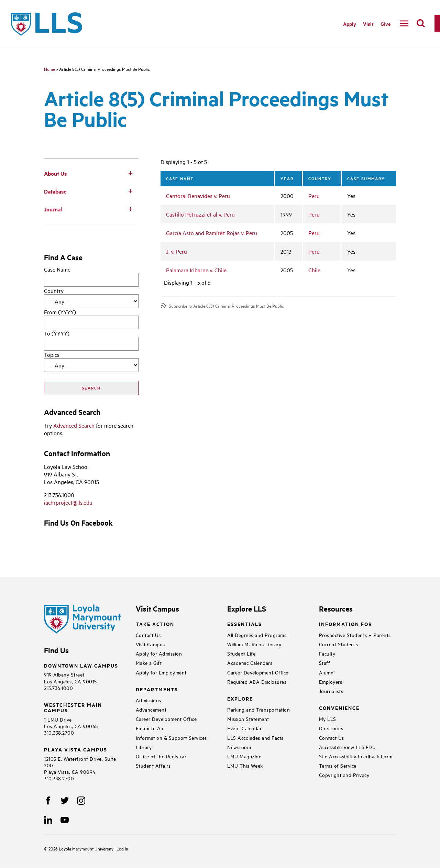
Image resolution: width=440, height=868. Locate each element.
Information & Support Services (171, 738)
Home (49, 69)
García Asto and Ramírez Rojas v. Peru (212, 233)
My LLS (328, 719)
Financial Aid (150, 728)
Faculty (327, 653)
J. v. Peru (177, 251)
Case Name (57, 269)
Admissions (148, 700)
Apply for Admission (159, 653)
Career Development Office (166, 719)
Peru (314, 196)
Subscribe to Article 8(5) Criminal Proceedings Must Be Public (226, 306)
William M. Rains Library (254, 644)
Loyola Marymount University (81, 848)
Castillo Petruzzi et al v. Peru (200, 214)
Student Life (241, 653)
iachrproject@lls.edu (68, 502)
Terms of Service (338, 765)
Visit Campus (150, 644)
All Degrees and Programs (257, 635)
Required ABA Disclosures (257, 682)
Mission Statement (248, 719)
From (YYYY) (60, 312)
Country (54, 290)
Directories (331, 728)
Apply (350, 24)
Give (386, 24)
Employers (331, 682)
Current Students (339, 644)
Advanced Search (74, 425)
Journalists (331, 691)
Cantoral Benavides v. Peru (198, 196)
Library (144, 747)
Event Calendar (244, 728)
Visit (368, 24)
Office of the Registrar (161, 756)
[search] (421, 23)
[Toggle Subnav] (130, 173)
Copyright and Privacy (344, 775)
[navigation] (404, 23)
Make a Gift (149, 663)
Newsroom (239, 747)
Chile (314, 270)
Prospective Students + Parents (355, 635)
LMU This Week (245, 765)
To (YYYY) (57, 333)
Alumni (327, 672)
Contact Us (148, 635)
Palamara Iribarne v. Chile (196, 270)
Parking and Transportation (258, 709)
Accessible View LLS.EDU (348, 747)
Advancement (151, 709)
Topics (52, 354)
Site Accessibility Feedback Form (356, 756)
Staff (325, 663)
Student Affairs (153, 765)
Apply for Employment (161, 672)
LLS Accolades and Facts (255, 738)
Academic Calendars (250, 663)
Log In (122, 848)
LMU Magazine (244, 756)
